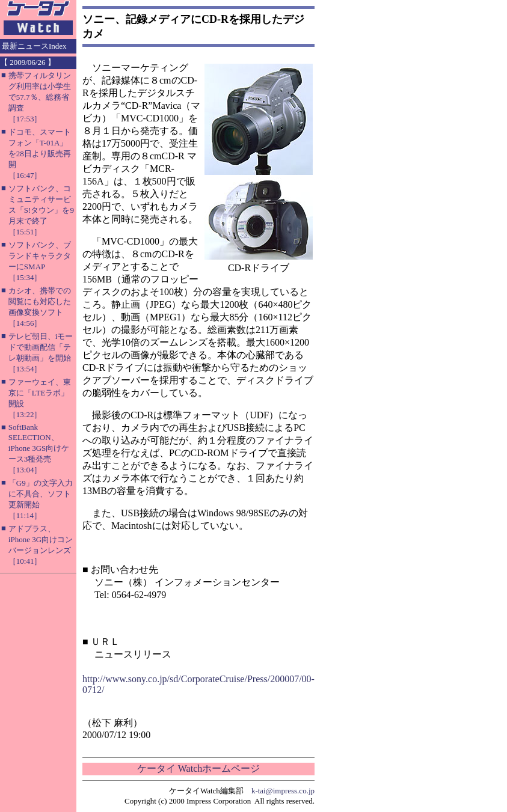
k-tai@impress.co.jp (283, 791)
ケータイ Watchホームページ (198, 768)
